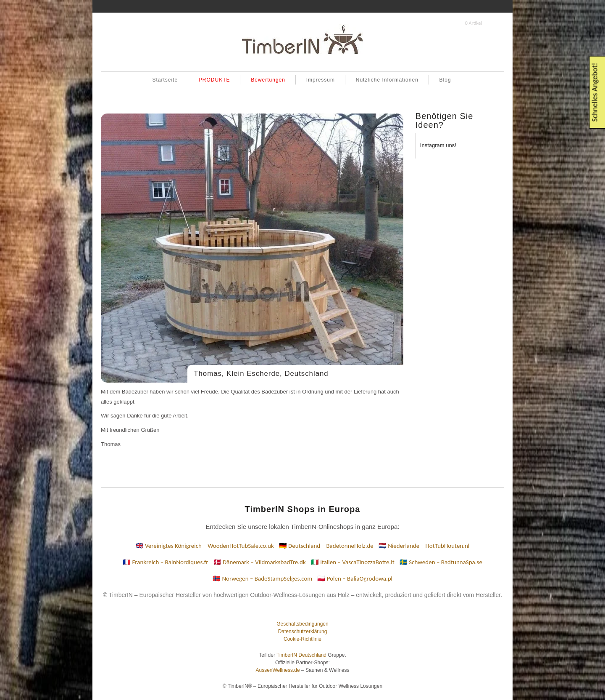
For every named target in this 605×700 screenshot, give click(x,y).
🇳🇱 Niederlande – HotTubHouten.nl (424, 546)
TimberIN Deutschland (301, 655)
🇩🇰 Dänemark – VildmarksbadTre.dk (260, 562)
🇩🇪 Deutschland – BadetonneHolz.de (326, 546)
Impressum (321, 80)
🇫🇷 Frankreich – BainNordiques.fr (166, 562)
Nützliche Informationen (387, 80)
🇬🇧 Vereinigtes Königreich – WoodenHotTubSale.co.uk (205, 546)
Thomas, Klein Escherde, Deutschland (261, 374)
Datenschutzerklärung (303, 631)
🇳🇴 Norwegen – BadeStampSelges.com (262, 578)
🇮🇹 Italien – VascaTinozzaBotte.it (353, 562)
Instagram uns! (438, 145)
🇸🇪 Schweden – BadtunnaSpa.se (441, 562)
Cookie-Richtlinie (302, 639)
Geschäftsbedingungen (302, 624)
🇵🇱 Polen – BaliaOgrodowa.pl (355, 578)
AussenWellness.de (278, 670)
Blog (445, 80)
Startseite (165, 80)
